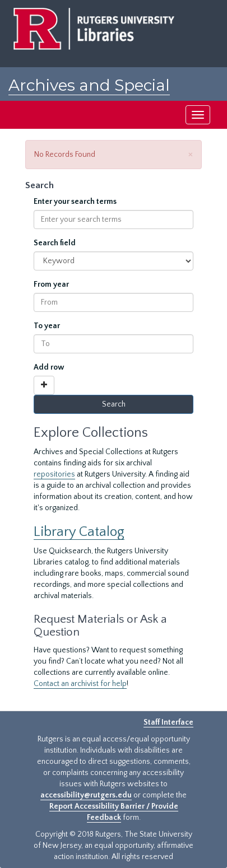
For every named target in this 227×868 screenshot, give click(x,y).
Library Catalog (79, 532)
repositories (54, 474)
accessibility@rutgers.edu (86, 795)
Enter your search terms (75, 202)
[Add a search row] (44, 385)
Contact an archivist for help (80, 684)
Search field (55, 243)
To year (47, 326)
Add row (49, 367)
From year (51, 284)
